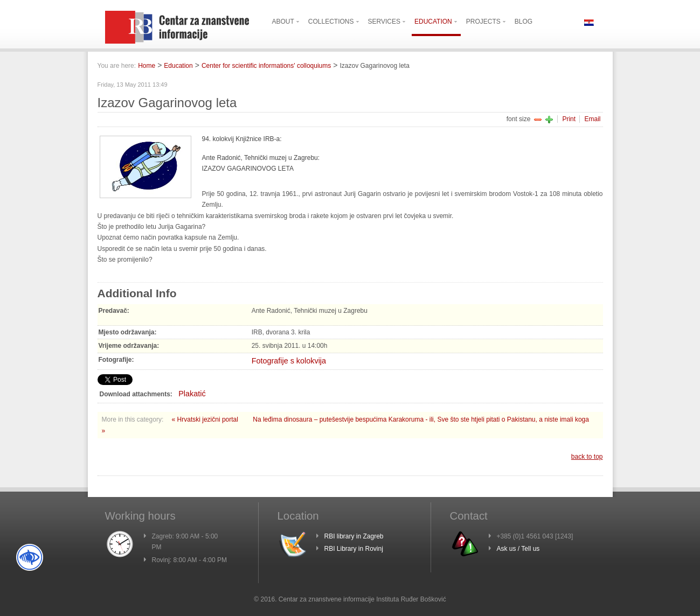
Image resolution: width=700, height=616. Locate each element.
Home (147, 66)
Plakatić (192, 394)
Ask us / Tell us (518, 549)
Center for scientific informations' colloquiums (266, 66)
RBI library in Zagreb (354, 536)
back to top (587, 457)
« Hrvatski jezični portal (206, 419)
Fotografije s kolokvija (289, 361)
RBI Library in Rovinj (354, 549)
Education (178, 66)
